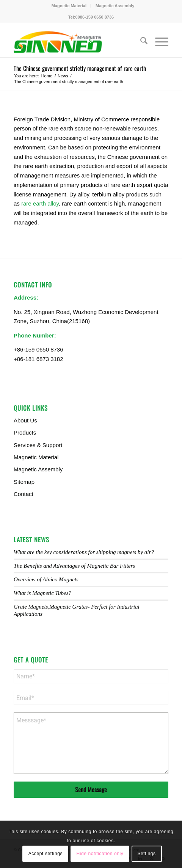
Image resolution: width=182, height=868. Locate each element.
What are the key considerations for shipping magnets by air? (84, 552)
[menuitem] (69, 6)
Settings (146, 854)
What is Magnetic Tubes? (42, 593)
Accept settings (45, 854)
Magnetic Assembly (115, 6)
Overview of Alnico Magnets (46, 579)
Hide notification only (100, 854)
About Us (25, 420)
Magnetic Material (69, 6)
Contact (24, 494)
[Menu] (158, 42)
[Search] (140, 42)
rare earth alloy (40, 203)
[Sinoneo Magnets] (75, 42)
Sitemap (24, 482)
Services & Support (38, 445)
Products (25, 432)
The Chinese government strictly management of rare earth (80, 68)
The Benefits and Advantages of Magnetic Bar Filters (74, 566)
